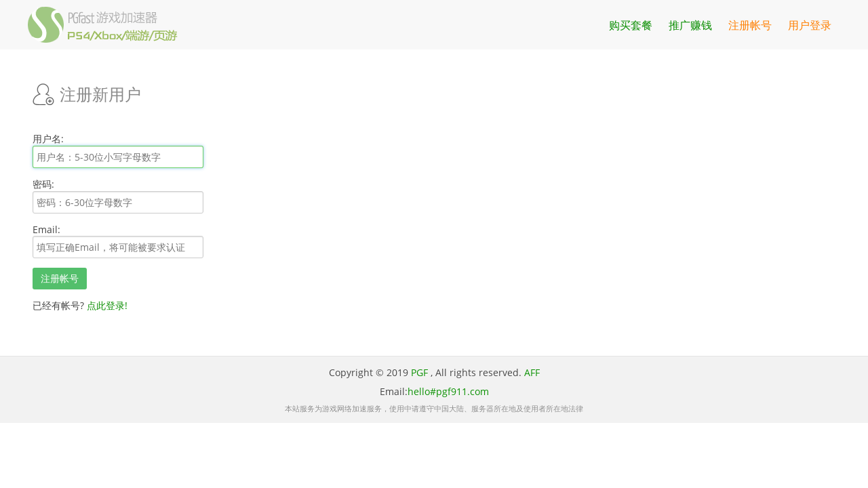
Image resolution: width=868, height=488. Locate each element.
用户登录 (810, 25)
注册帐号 (750, 25)
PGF (419, 372)
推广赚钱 (690, 25)
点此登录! (107, 305)
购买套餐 (631, 25)
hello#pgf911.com (448, 391)
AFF (532, 372)
